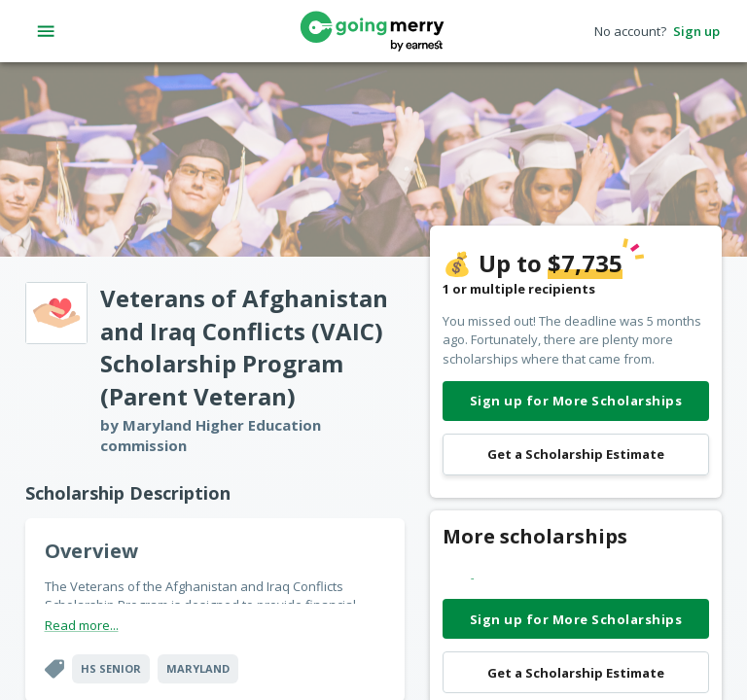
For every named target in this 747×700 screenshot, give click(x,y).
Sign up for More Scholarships (576, 401)
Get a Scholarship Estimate (576, 455)
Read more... (82, 625)
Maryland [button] (198, 668)
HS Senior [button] (111, 668)
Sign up (696, 32)
